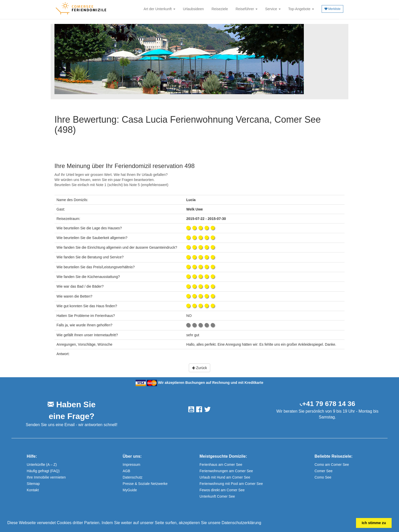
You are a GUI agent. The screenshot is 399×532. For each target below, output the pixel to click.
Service (273, 9)
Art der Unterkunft (159, 9)
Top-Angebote (301, 9)
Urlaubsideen (194, 9)
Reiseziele (220, 9)
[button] (263, 523)
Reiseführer (247, 9)
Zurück (200, 368)
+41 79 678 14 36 (329, 404)
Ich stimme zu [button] (374, 523)
